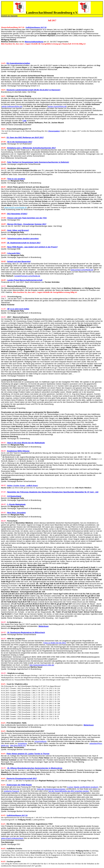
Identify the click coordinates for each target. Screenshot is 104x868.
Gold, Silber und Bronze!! (18, 230)
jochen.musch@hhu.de (57, 106)
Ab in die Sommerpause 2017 (20, 142)
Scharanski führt (14, 253)
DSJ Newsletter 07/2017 (17, 214)
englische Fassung (12, 791)
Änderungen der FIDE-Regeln (19, 785)
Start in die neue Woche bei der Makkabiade (26, 443)
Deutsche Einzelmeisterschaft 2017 (22, 778)
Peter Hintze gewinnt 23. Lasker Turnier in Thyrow (28, 754)
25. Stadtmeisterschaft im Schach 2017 (24, 243)
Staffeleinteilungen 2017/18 (36, 27)
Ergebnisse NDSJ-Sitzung (18, 451)
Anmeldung (22, 743)
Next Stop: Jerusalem (16, 513)
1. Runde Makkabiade (16, 504)
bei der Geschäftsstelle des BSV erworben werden (69, 791)
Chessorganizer (54, 131)
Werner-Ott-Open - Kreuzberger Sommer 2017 (27, 224)
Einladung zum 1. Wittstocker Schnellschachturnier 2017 (31, 148)
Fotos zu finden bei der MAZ (55, 643)
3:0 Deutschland (14, 496)
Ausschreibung (40, 741)
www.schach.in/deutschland (12, 838)
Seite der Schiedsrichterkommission (51, 789)
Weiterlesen (44, 626)
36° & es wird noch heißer (18, 309)
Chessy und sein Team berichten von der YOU (27, 218)
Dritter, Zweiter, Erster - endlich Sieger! (23, 485)
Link (24, 121)
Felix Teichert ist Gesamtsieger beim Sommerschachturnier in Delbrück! (38, 162)
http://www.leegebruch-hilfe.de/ (42, 665)
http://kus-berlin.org (18, 745)
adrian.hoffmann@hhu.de (12, 106)
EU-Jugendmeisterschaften (18, 63)
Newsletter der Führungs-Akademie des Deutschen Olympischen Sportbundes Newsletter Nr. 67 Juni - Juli (53, 492)
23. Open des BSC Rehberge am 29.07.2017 (25, 137)
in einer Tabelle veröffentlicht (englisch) (83, 787)
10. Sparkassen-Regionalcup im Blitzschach (26, 632)
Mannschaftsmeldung (34, 42)
